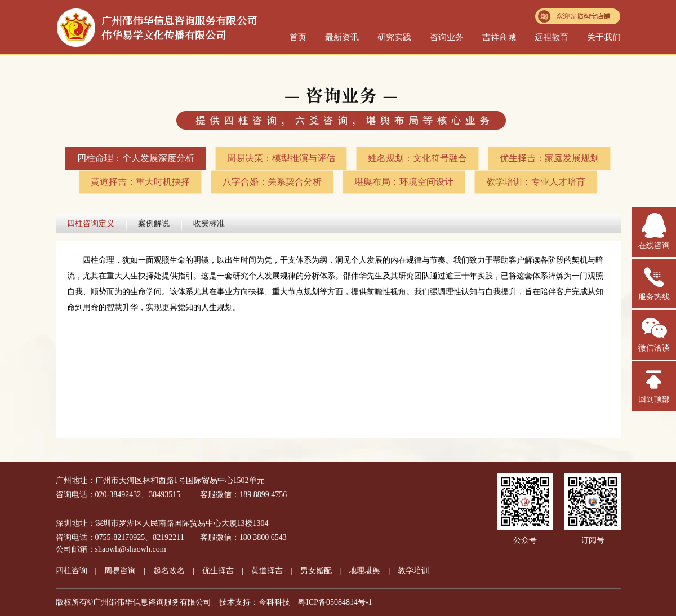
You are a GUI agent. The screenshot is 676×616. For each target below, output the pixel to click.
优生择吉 (218, 571)
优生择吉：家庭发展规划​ (549, 158)
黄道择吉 (267, 571)
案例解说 (154, 223)
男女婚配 (316, 571)
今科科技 (274, 602)
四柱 (72, 571)
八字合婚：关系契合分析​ (272, 182)
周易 (120, 571)
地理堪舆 (364, 571)
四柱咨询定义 (91, 223)
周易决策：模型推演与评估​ (281, 158)
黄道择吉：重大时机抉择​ (140, 182)
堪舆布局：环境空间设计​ (404, 182)
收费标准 (209, 223)
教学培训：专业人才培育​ (536, 182)
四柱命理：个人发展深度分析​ (136, 158)
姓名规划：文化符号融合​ (417, 158)
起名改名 (169, 571)
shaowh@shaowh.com (131, 549)
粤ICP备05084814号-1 (335, 602)
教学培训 (413, 571)
